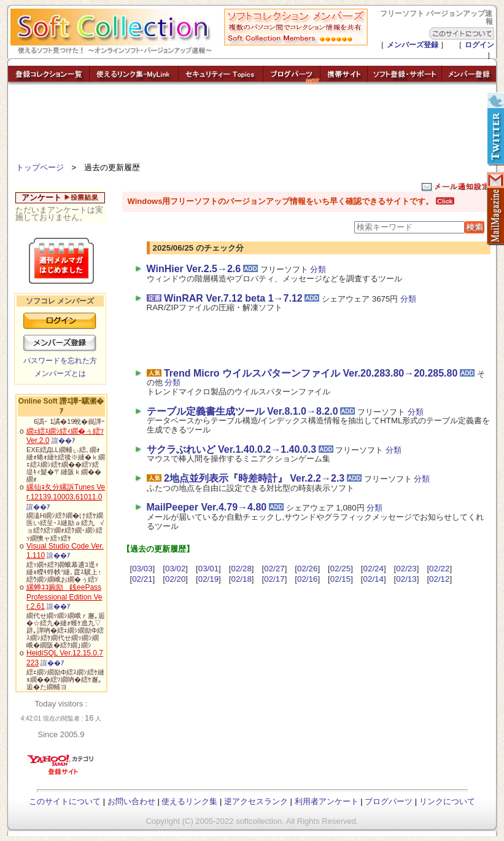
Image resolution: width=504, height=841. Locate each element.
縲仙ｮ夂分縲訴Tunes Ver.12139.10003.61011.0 (66, 492)
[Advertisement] (252, 126)
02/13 (406, 579)
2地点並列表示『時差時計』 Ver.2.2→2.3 (254, 478)
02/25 (340, 569)
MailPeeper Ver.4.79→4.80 (207, 507)
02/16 (307, 579)
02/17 (274, 579)
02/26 (307, 569)
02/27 (274, 569)
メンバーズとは (60, 374)
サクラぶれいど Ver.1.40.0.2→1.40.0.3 (232, 449)
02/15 (340, 579)
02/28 (242, 569)
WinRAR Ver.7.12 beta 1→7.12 (233, 298)
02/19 (208, 579)
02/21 (142, 579)
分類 (318, 269)
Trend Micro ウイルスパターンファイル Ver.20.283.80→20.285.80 (311, 373)
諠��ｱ (64, 440)
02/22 (439, 569)
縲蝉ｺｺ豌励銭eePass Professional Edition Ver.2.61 (64, 597)
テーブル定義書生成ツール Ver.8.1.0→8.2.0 (242, 411)
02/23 (406, 569)
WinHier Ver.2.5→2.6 (194, 269)
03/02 (175, 569)
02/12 (439, 579)
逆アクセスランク (256, 801)
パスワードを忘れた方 (60, 361)
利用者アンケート (327, 801)
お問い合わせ (131, 801)
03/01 (208, 569)
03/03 (142, 569)
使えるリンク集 (189, 801)
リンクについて (447, 801)
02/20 (175, 579)
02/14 (374, 579)
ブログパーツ (389, 801)
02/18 (242, 579)
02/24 (374, 569)
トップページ (40, 167)
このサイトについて (65, 801)
